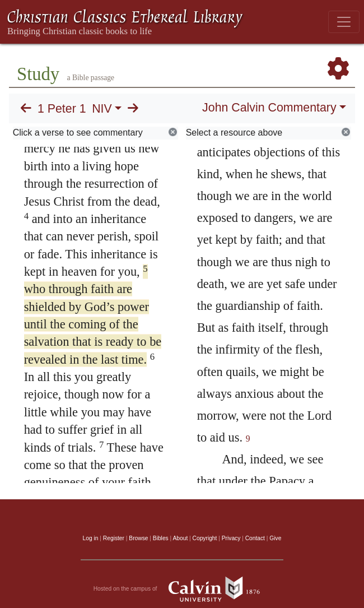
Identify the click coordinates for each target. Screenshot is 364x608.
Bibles (161, 538)
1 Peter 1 (62, 109)
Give (275, 538)
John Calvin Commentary (269, 108)
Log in (91, 538)
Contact (255, 538)
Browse (138, 538)
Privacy (231, 538)
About (180, 538)
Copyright (205, 538)
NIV (102, 109)
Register (114, 538)
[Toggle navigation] (344, 22)
